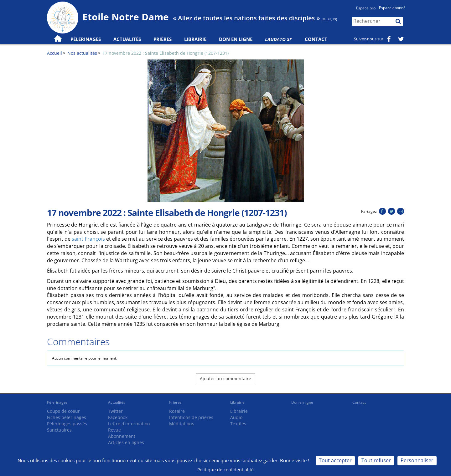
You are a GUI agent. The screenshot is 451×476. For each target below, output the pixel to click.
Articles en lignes (126, 442)
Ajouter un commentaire (225, 379)
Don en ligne (236, 39)
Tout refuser (376, 460)
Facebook (118, 417)
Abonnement (122, 436)
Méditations (182, 424)
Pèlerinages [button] (86, 39)
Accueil (54, 53)
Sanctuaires (59, 430)
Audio (236, 417)
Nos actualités (82, 53)
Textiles (238, 424)
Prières (163, 39)
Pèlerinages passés (67, 424)
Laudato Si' (279, 39)
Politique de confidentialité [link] (225, 470)
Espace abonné (392, 8)
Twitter (115, 411)
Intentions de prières (191, 417)
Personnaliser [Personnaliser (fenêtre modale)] (417, 460)
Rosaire (177, 411)
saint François (88, 239)
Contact (316, 39)
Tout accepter (335, 460)
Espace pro (366, 8)
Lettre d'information (129, 424)
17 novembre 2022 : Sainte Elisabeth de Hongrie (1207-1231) (166, 53)
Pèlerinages (57, 402)
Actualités (117, 402)
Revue (114, 430)
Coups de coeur (63, 411)
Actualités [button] (127, 39)
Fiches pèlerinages (67, 417)
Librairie (195, 39)
